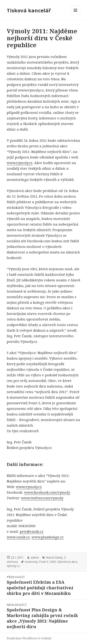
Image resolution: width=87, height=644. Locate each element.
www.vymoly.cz (29, 487)
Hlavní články (54, 558)
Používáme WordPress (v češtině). (29, 638)
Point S (44, 562)
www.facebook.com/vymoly (47, 492)
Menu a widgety (76, 15)
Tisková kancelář (29, 10)
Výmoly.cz (13, 566)
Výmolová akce (67, 562)
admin (35, 558)
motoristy (31, 562)
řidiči (53, 562)
